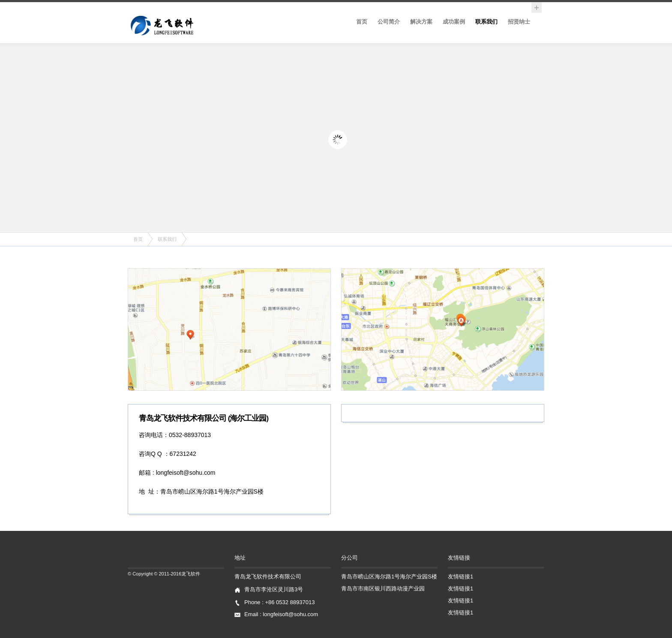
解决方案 (421, 22)
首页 (362, 22)
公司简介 (389, 22)
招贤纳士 (519, 22)
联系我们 (486, 22)
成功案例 (454, 22)
